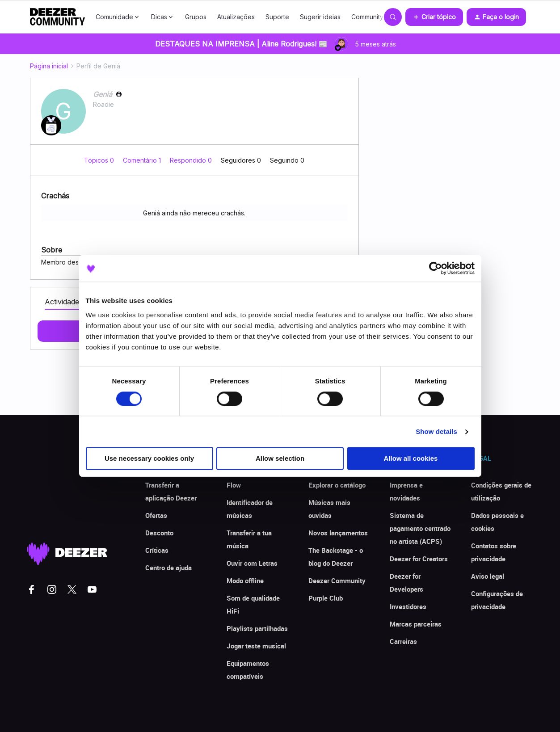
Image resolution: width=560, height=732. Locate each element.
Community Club (375, 17)
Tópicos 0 (100, 160)
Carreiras (403, 641)
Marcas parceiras (416, 624)
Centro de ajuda (168, 568)
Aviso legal (488, 576)
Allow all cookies (411, 459)
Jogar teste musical (256, 646)
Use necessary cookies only (149, 459)
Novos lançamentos (338, 533)
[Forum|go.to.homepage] (58, 17)
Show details (436, 431)
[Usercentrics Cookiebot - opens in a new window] (436, 268)
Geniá (103, 94)
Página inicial (49, 66)
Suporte (277, 17)
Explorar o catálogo (337, 485)
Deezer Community (337, 581)
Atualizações (236, 17)
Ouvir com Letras (252, 563)
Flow (234, 485)
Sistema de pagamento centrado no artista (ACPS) (420, 528)
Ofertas (156, 515)
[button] (434, 17)
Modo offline (245, 581)
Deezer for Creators (419, 559)
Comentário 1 (143, 160)
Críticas (157, 550)
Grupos (196, 17)
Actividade (62, 302)
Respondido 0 (192, 160)
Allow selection (280, 459)
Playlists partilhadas (257, 628)
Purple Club (326, 598)
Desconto (159, 533)
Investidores (408, 606)
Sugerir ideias (320, 17)
